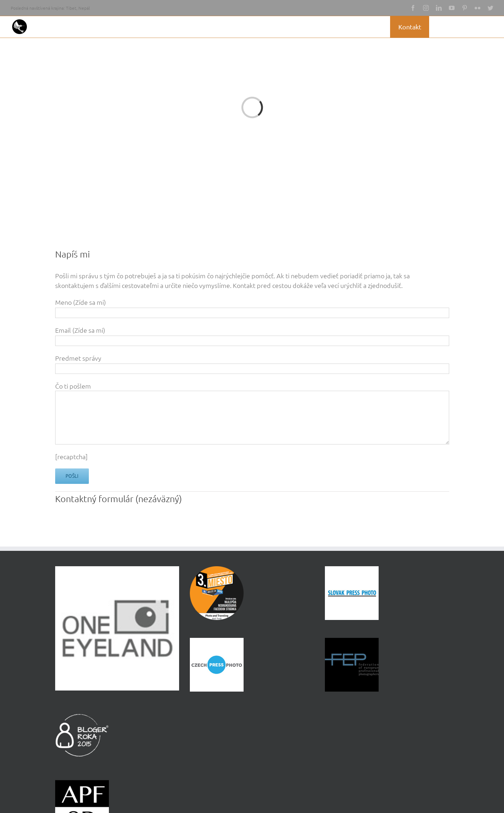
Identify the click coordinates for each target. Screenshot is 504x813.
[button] (482, 27)
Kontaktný (77, 499)
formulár (117, 499)
